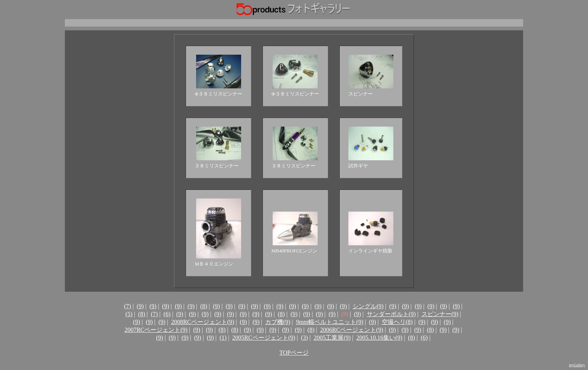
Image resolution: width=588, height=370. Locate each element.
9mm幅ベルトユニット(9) (330, 322)
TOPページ (294, 353)
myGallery (577, 365)
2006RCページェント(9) (352, 330)
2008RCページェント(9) (202, 322)
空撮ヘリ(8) (397, 322)
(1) (223, 338)
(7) (128, 306)
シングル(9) (368, 306)
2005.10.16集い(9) (379, 338)
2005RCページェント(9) (264, 338)
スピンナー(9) (440, 314)
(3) (305, 338)
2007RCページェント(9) (156, 330)
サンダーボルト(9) (391, 314)
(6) (167, 314)
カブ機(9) (278, 322)
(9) (140, 306)
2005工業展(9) (332, 338)
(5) (129, 314)
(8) (204, 306)
